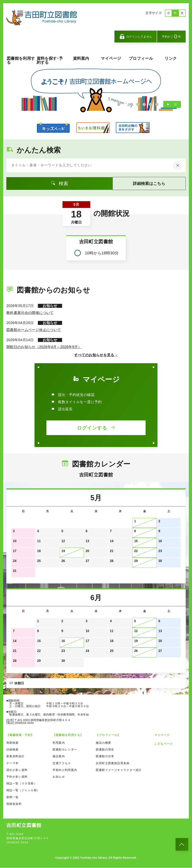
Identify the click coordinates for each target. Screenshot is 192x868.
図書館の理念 (105, 750)
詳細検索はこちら (142, 184)
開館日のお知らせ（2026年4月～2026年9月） (44, 347)
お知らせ (59, 777)
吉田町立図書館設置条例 (113, 763)
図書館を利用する (21, 60)
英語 (148, 22)
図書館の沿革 (105, 756)
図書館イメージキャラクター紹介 (119, 770)
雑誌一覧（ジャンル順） (23, 790)
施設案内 (59, 756)
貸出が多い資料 (17, 770)
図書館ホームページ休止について (34, 330)
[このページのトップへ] (182, 844)
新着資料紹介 (15, 756)
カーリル (133, 128)
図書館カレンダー (65, 750)
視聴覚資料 (14, 804)
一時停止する (175, 105)
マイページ (111, 58)
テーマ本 (12, 763)
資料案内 (81, 58)
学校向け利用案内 (65, 770)
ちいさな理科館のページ (93, 128)
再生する (168, 105)
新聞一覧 (12, 797)
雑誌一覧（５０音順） (22, 784)
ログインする (96, 428)
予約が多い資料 (17, 777)
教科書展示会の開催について (30, 313)
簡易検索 (12, 743)
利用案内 (59, 743)
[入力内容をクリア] (178, 166)
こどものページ (53, 128)
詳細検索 (12, 750)
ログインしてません (136, 37)
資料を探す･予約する (50, 60)
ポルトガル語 (174, 22)
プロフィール (141, 58)
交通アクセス (62, 763)
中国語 (159, 22)
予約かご (171, 36)
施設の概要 (103, 743)
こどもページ (163, 744)
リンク (171, 58)
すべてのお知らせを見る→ (96, 355)
